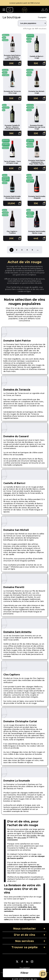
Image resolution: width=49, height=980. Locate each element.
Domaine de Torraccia (17, 389)
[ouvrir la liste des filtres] (24, 973)
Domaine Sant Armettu (17, 632)
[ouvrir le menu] (4, 10)
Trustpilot (42, 17)
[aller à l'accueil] (25, 10)
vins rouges (31, 835)
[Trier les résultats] (32, 23)
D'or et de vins (32, 831)
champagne (12, 840)
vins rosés (22, 837)
